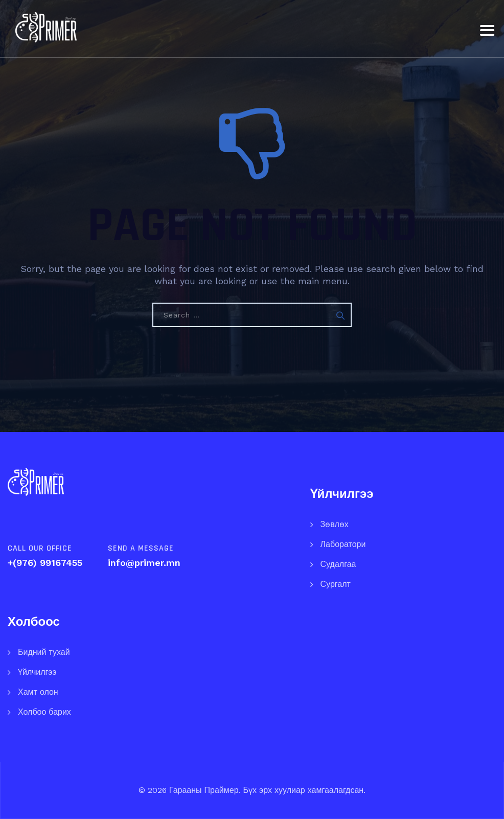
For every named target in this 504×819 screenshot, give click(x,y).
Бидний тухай (44, 652)
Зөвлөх (335, 524)
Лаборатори (343, 544)
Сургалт (336, 584)
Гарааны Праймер (203, 790)
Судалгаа (338, 564)
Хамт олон (38, 692)
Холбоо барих (44, 712)
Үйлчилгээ (37, 672)
